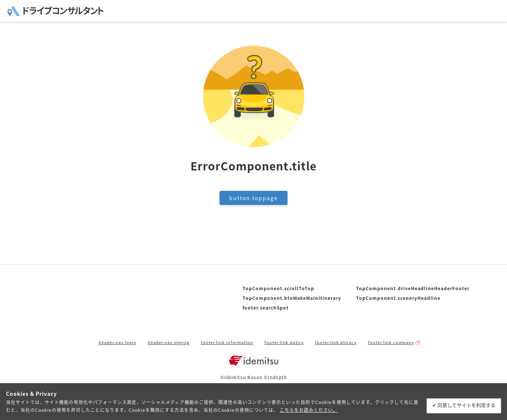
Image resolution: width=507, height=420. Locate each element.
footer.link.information (227, 342)
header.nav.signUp (169, 342)
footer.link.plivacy (336, 342)
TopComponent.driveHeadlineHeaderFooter (413, 288)
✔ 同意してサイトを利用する (464, 405)
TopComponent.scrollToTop (278, 288)
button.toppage (253, 198)
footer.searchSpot (266, 308)
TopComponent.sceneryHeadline (398, 298)
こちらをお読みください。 (309, 410)
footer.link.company (391, 342)
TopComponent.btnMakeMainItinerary (292, 298)
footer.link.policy (284, 342)
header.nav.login (118, 342)
